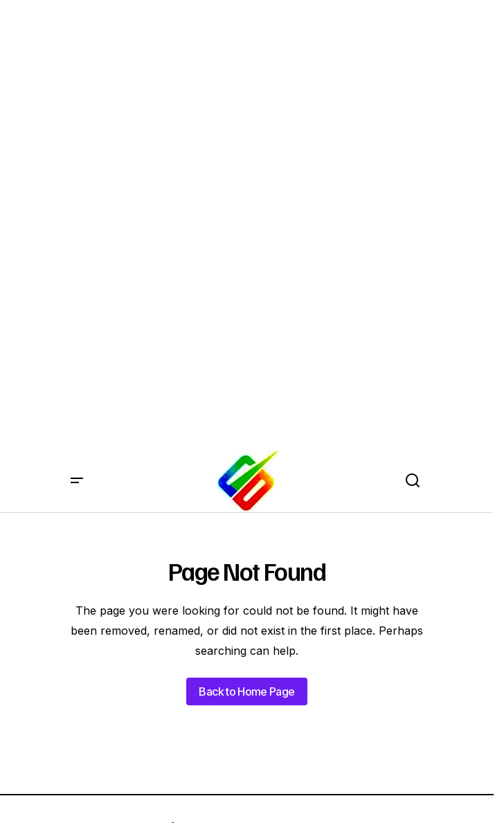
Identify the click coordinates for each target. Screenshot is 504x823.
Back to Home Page (246, 691)
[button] (77, 481)
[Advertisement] (179, 97)
